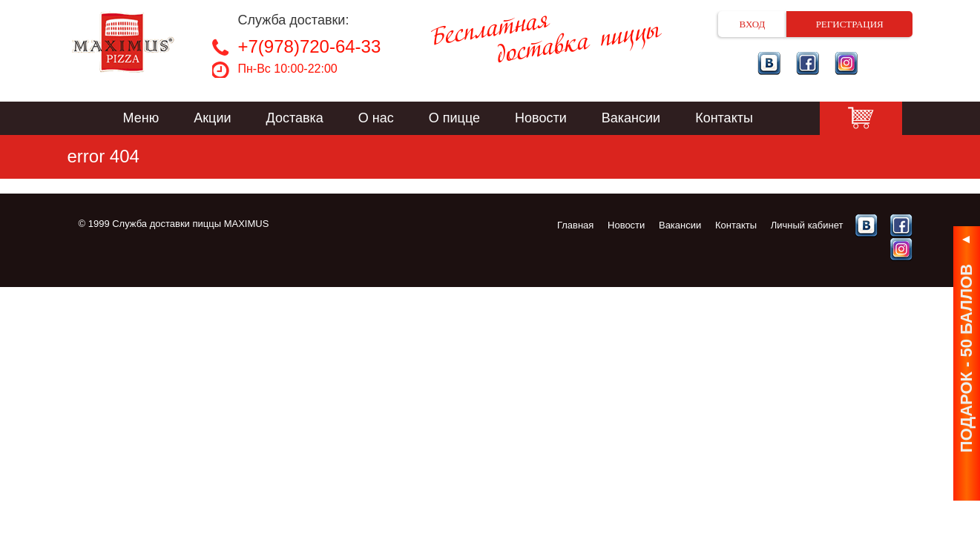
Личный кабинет (807, 225)
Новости (541, 118)
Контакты (724, 118)
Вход (753, 24)
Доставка (295, 118)
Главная (575, 225)
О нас (376, 118)
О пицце (454, 118)
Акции (212, 118)
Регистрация (850, 24)
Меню (141, 118)
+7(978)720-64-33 (310, 46)
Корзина (861, 118)
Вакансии (631, 118)
